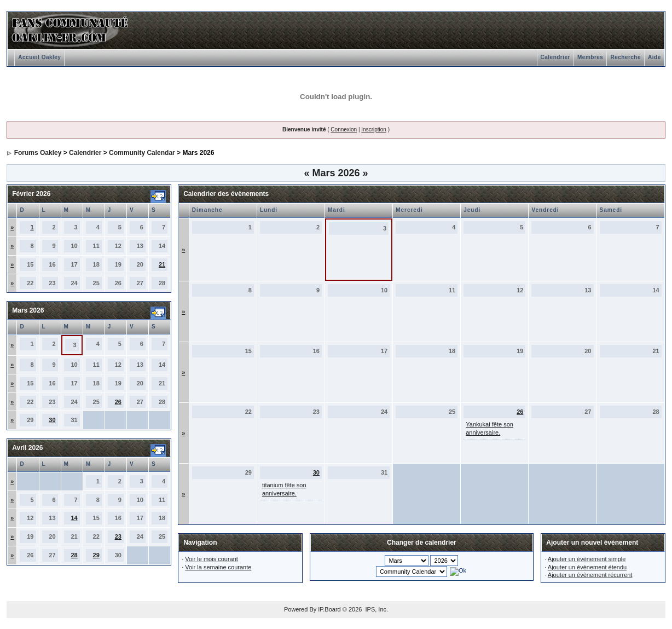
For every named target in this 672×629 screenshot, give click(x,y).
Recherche (625, 57)
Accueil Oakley (39, 57)
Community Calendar (142, 153)
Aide (654, 57)
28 (74, 555)
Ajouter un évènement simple (587, 559)
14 (74, 518)
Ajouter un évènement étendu (587, 567)
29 (96, 555)
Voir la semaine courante (218, 567)
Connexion (344, 129)
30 (52, 420)
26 (118, 402)
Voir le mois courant (212, 559)
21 (162, 264)
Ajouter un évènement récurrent (590, 575)
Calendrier (555, 57)
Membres (590, 57)
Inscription (374, 129)
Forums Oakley (38, 153)
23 (118, 536)
